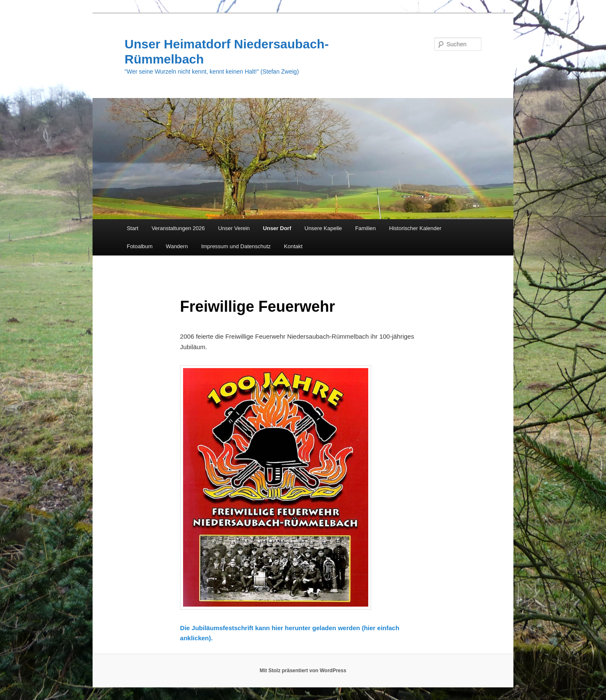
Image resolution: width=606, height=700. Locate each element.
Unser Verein (234, 228)
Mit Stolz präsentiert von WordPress (303, 671)
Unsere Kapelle (323, 228)
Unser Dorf (277, 228)
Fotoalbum (140, 246)
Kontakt (293, 246)
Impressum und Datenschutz (236, 246)
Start (132, 228)
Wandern (177, 246)
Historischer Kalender (415, 228)
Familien (365, 228)
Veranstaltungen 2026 (178, 228)
